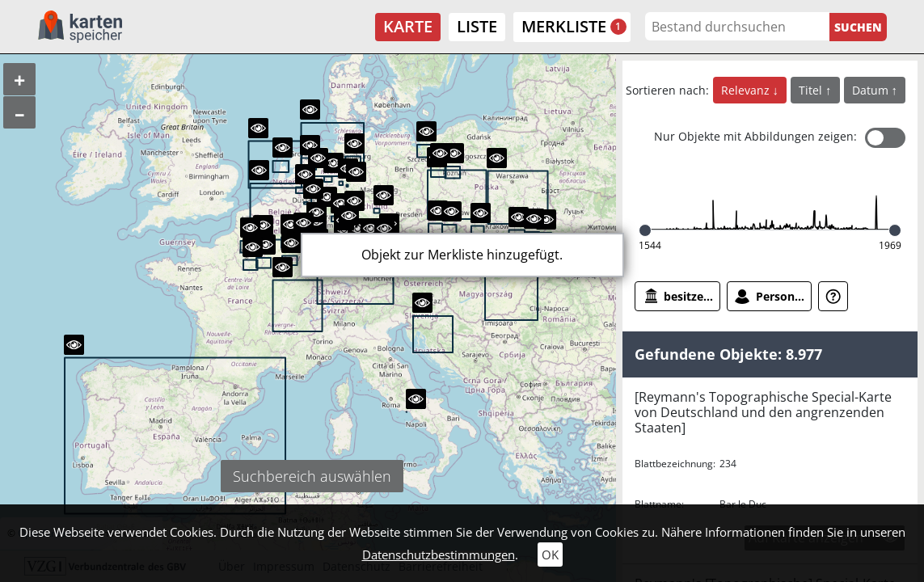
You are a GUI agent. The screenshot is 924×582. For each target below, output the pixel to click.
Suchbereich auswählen (312, 476)
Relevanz (747, 90)
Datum (872, 90)
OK (550, 555)
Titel (812, 90)
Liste (477, 26)
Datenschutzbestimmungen (439, 555)
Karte (408, 26)
